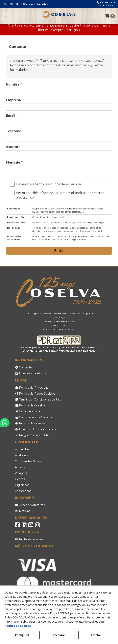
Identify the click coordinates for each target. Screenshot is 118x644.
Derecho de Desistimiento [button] (35, 429)
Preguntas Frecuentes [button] (33, 435)
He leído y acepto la (47, 184)
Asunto (13, 147)
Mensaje (14, 162)
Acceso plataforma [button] (30, 505)
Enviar (59, 251)
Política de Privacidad (65, 184)
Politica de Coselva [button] (30, 405)
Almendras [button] (22, 449)
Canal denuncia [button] (28, 411)
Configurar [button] (22, 635)
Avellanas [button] (21, 455)
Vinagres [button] (21, 473)
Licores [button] (20, 479)
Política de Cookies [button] (30, 423)
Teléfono (14, 131)
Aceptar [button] (96, 635)
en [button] (11, 4)
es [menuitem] (17, 4)
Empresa (13, 100)
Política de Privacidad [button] (32, 388)
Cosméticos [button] (23, 491)
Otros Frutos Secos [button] (28, 461)
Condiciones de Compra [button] (34, 417)
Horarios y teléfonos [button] (31, 373)
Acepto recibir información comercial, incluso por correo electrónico (58, 195)
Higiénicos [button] (22, 485)
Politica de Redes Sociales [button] (35, 394)
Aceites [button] (20, 467)
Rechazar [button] (59, 635)
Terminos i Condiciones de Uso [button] (38, 400)
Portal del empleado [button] (31, 539)
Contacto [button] (24, 367)
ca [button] (5, 4)
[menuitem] (11, 4)
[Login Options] (110, 16)
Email (12, 116)
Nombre (14, 84)
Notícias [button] (23, 511)
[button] (59, 15)
